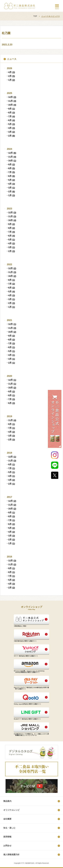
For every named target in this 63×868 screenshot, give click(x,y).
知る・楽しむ (9, 828)
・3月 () (10, 132)
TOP (35, 16)
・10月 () (11, 105)
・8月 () (10, 113)
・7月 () (10, 116)
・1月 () (10, 80)
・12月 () (11, 97)
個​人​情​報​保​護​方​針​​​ (11, 855)
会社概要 (7, 819)
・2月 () (10, 76)
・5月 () (10, 124)
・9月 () (10, 109)
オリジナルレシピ (11, 810)
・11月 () (11, 101)
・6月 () (10, 120)
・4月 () (10, 72)
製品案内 (7, 801)
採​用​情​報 (7, 837)
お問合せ (7, 846)
